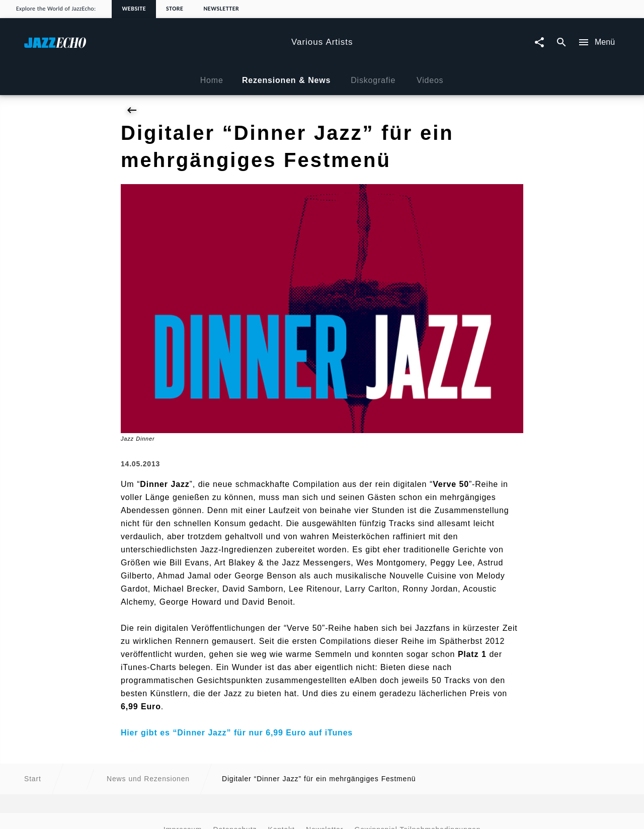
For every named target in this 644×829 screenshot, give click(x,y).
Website (134, 9)
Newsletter (221, 9)
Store (175, 9)
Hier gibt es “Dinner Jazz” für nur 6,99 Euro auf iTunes (237, 733)
